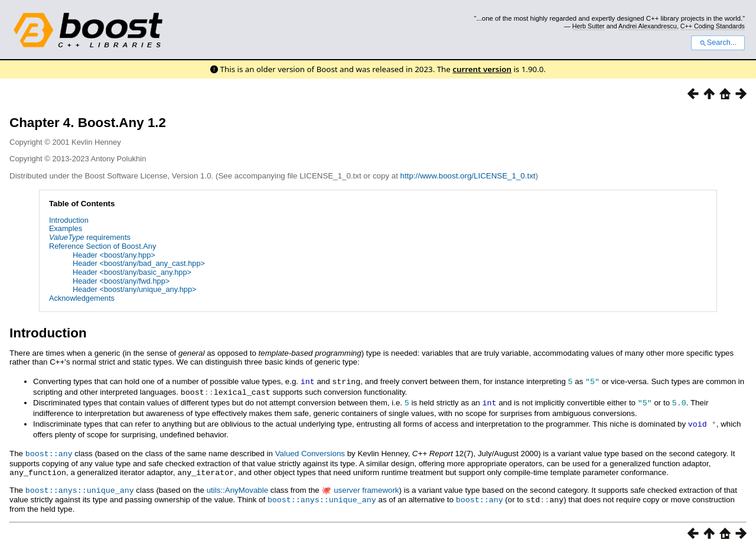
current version (482, 69)
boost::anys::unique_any (80, 486)
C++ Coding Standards (713, 26)
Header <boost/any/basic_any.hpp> (132, 272)
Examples (66, 228)
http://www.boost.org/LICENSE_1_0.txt (468, 176)
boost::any (49, 451)
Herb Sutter (589, 26)
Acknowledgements (82, 298)
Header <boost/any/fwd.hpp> (121, 281)
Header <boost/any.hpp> (114, 255)
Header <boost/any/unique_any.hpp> (135, 289)
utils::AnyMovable (237, 487)
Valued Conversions (310, 451)
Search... (718, 43)
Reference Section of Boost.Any (102, 246)
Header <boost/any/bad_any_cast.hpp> (139, 263)
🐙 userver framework (360, 487)
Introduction (69, 220)
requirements (90, 237)
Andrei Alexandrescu (648, 26)
